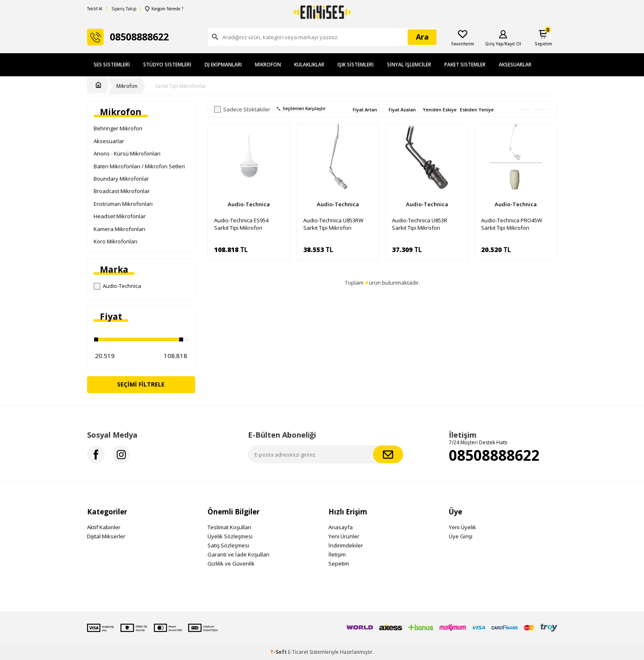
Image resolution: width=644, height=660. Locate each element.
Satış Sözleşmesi (228, 545)
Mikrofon (268, 65)
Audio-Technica (117, 286)
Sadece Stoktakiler (242, 110)
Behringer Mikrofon (118, 128)
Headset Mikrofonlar (120, 216)
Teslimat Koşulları (229, 527)
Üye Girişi (461, 536)
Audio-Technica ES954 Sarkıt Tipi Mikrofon (241, 224)
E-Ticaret (298, 652)
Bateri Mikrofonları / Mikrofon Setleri (139, 166)
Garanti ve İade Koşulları (238, 554)
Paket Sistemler (465, 65)
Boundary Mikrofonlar (121, 179)
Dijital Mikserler (106, 536)
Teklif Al (95, 9)
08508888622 (494, 455)
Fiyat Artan (365, 110)
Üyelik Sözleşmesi (230, 536)
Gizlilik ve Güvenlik (231, 563)
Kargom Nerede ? (164, 9)
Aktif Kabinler (104, 527)
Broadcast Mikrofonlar (122, 191)
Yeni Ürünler (344, 536)
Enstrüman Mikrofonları (123, 204)
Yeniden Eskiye (440, 110)
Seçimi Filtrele (141, 384)
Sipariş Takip (124, 9)
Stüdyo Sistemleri (167, 65)
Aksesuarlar (515, 65)
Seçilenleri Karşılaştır (301, 109)
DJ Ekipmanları (223, 65)
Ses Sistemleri (112, 65)
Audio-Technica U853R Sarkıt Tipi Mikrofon (420, 224)
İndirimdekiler (346, 545)
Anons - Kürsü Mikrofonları (127, 153)
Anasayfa (341, 527)
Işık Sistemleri (356, 65)
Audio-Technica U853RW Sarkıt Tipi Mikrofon (333, 224)
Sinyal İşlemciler (409, 65)
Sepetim (339, 563)
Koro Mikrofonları (116, 241)
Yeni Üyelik (462, 527)
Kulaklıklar (309, 65)
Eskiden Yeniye (477, 110)
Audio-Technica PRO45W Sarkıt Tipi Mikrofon (512, 224)
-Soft (279, 652)
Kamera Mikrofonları (119, 229)
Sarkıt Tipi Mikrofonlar (181, 86)
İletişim (337, 554)
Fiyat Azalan (402, 110)
